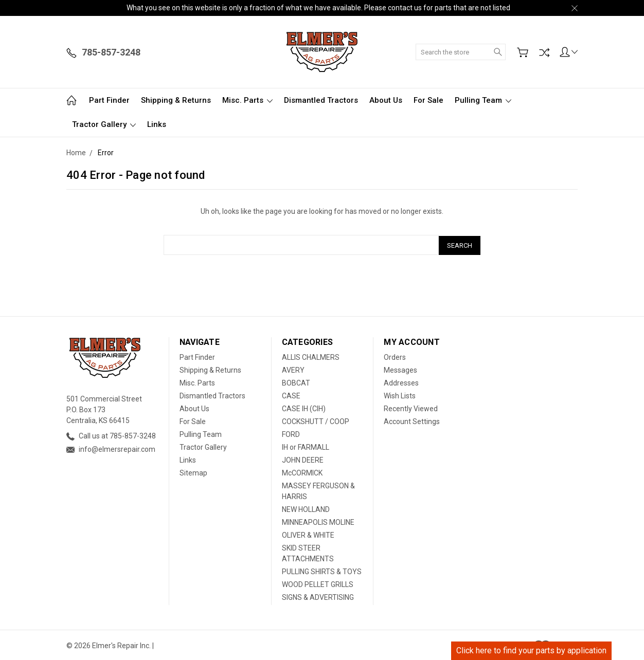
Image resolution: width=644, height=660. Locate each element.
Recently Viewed (411, 408)
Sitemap (193, 472)
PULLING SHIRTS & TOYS (322, 571)
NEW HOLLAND (306, 508)
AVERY (293, 369)
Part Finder (109, 100)
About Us (386, 100)
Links (157, 124)
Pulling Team (483, 100)
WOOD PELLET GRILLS (318, 583)
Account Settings (412, 420)
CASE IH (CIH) (304, 408)
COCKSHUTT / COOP (316, 420)
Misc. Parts (247, 100)
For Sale (428, 100)
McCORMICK (302, 472)
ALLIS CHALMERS (311, 356)
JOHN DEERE (303, 459)
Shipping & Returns (176, 100)
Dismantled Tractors (321, 100)
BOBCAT (296, 382)
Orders (395, 356)
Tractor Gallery (104, 124)
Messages (400, 369)
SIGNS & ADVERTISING (318, 596)
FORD (291, 433)
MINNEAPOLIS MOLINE (318, 521)
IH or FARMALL (306, 446)
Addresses (401, 382)
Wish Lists (400, 395)
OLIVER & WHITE (308, 534)
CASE (291, 395)
